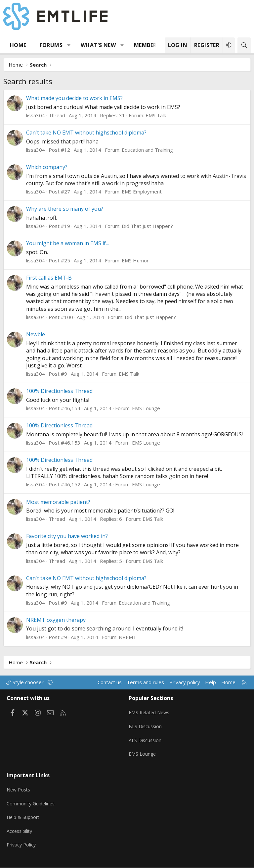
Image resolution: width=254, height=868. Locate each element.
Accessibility (20, 819)
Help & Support (24, 806)
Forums (51, 45)
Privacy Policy (22, 832)
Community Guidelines (32, 793)
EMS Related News (150, 710)
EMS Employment (142, 191)
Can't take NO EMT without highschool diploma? (86, 133)
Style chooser (26, 682)
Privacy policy (185, 682)
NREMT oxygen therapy (56, 620)
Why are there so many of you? (65, 209)
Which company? (47, 167)
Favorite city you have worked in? (67, 536)
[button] (69, 45)
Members (147, 45)
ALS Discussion (146, 736)
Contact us (110, 682)
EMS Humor (135, 260)
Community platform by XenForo (105, 860)
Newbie (36, 334)
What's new (98, 45)
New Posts (19, 780)
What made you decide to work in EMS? (74, 98)
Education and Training (147, 150)
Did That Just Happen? (147, 226)
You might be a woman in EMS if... (67, 243)
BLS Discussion (146, 723)
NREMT (127, 637)
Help (211, 682)
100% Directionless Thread (59, 391)
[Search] (244, 45)
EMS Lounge (146, 408)
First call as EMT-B (49, 278)
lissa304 (36, 115)
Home (18, 45)
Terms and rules (145, 682)
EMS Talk (156, 115)
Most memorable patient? (58, 502)
